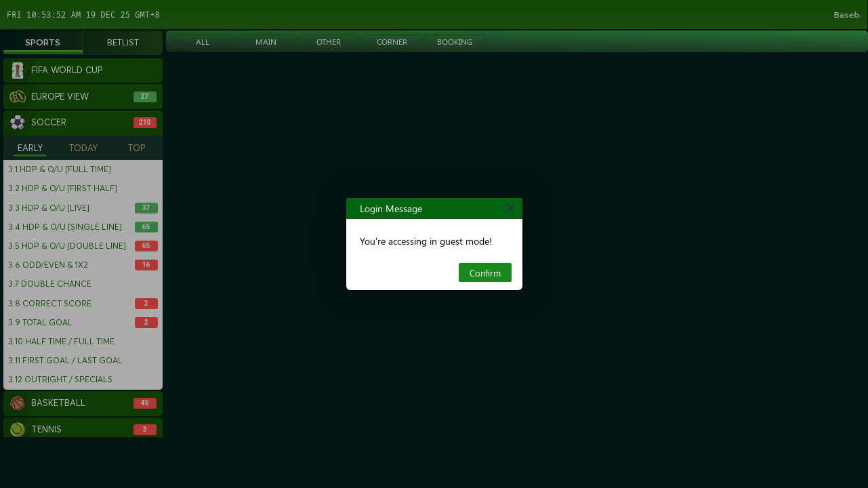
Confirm (485, 273)
